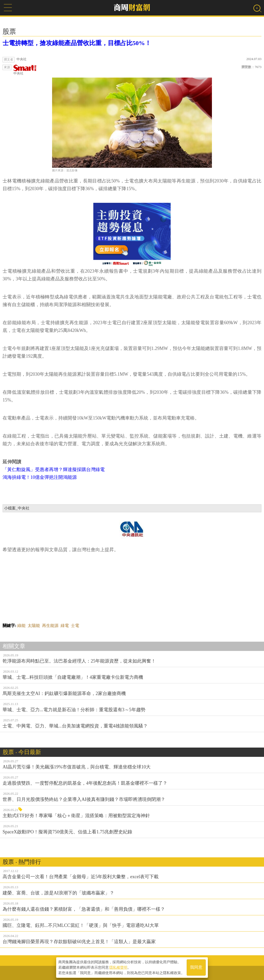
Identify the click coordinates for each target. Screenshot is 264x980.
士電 (75, 626)
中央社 (25, 70)
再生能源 (50, 626)
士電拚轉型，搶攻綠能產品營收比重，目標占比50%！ (77, 43)
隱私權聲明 (118, 967)
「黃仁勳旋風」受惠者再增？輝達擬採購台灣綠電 (54, 470)
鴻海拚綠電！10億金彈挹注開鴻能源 (40, 477)
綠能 (21, 626)
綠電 (65, 626)
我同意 (196, 968)
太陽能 (34, 626)
